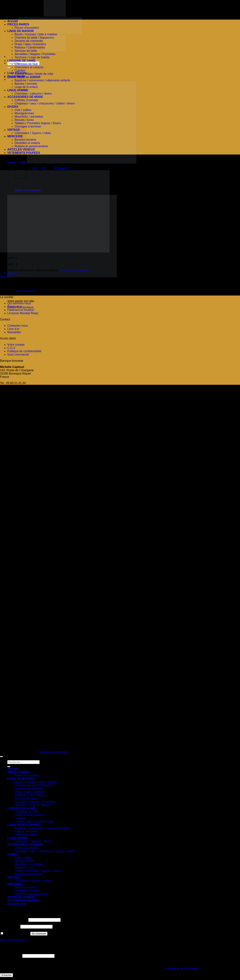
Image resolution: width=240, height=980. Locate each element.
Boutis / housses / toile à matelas (36, 34)
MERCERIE (15, 136)
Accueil (13, 21)
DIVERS (13, 107)
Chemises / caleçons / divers (33, 94)
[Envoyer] (9, 68)
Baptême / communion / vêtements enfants (42, 80)
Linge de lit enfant (26, 87)
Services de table (26, 51)
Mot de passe (10, 927)
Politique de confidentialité (24, 351)
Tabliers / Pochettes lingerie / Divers (38, 123)
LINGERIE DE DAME (21, 61)
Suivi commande (18, 354)
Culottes (20, 70)
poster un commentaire (74, 270)
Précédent (8, 273)
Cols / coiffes (23, 110)
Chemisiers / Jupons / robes (33, 133)
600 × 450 (39, 169)
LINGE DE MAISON (20, 31)
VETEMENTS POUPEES (24, 153)
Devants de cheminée (29, 41)
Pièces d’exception (27, 28)
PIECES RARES (18, 24)
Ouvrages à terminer (28, 126)
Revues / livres (24, 120)
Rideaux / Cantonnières (30, 47)
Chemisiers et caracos (29, 67)
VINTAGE (14, 130)
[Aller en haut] (1, 757)
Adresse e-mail (11, 956)
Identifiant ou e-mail (14, 920)
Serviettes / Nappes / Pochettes (35, 54)
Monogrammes (24, 113)
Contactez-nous (18, 326)
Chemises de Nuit (26, 64)
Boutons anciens (25, 140)
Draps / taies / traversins (30, 44)
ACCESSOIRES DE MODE (25, 97)
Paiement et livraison (21, 310)
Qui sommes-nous (19, 303)
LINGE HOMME (18, 90)
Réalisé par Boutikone (54, 752)
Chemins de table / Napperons (34, 38)
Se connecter (39, 934)
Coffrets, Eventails (26, 100)
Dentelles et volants (27, 143)
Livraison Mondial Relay (23, 313)
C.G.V (11, 348)
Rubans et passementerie (31, 146)
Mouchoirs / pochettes (29, 117)
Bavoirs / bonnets (26, 84)
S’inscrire (6, 975)
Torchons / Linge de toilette (32, 57)
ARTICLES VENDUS (21, 149)
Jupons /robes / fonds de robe (34, 74)
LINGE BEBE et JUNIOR (24, 77)
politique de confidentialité (182, 969)
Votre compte (16, 345)
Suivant (7, 277)
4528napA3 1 (62, 169)
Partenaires (15, 307)
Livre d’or (13, 329)
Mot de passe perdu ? (14, 940)
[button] (72, 162)
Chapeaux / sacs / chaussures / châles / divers (45, 103)
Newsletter (14, 332)
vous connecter (26, 291)
